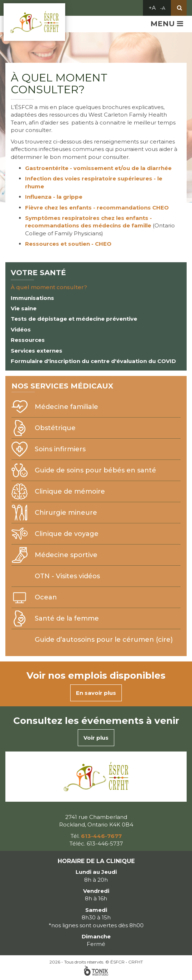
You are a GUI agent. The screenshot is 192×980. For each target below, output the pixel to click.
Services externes (37, 351)
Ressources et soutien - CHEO (68, 244)
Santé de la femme (67, 618)
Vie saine (24, 308)
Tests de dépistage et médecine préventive (74, 319)
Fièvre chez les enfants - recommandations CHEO (97, 208)
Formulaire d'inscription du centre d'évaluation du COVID (93, 361)
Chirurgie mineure (66, 513)
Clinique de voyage (67, 534)
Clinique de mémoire (70, 491)
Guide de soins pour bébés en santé (95, 470)
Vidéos (21, 329)
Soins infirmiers (60, 449)
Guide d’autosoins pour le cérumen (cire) (104, 640)
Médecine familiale (66, 407)
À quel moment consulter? (49, 287)
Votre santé (38, 273)
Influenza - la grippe (54, 197)
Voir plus (96, 738)
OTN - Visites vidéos (67, 576)
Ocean (46, 597)
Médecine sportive (66, 555)
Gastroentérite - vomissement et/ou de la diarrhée (98, 168)
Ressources (28, 340)
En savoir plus (96, 693)
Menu (167, 24)
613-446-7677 (101, 836)
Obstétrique (55, 428)
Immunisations (32, 298)
